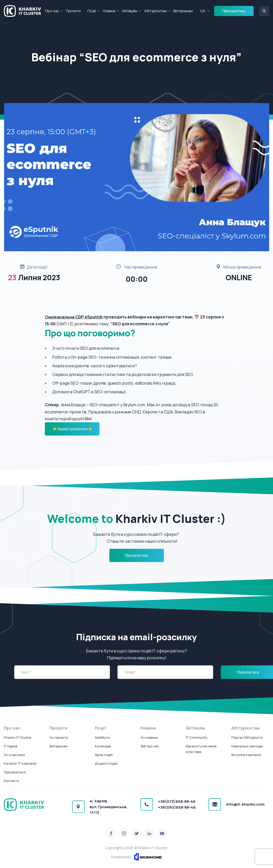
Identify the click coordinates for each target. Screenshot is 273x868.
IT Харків (11, 746)
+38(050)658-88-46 (177, 807)
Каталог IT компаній (20, 763)
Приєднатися (15, 772)
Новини (109, 11)
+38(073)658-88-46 (177, 801)
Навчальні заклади (247, 746)
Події (92, 11)
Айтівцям (130, 11)
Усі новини (149, 737)
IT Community (197, 737)
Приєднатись (234, 11)
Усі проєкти (59, 737)
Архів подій (104, 755)
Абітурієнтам (155, 11)
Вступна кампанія (246, 755)
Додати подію (106, 763)
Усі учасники (14, 755)
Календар (103, 746)
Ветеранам (183, 11)
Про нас (52, 11)
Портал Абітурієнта (247, 737)
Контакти (11, 781)
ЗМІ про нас (150, 746)
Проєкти (73, 11)
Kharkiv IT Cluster (18, 737)
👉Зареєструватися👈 (72, 429)
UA (203, 11)
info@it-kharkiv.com (245, 804)
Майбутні (102, 737)
